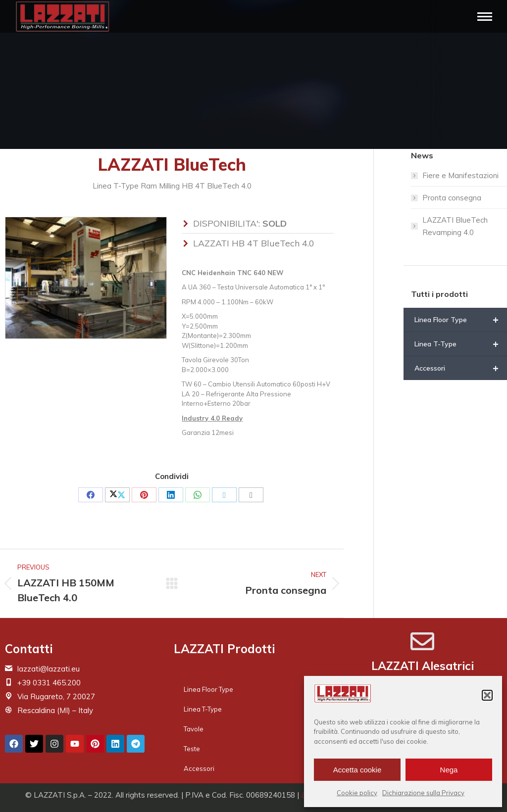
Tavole (194, 729)
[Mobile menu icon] (485, 17)
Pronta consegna (452, 198)
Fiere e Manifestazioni (460, 175)
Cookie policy (357, 793)
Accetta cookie (357, 770)
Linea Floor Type (461, 320)
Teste (192, 749)
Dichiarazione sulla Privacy (423, 793)
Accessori (461, 368)
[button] (487, 695)
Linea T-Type (461, 344)
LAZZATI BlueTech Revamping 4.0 (455, 226)
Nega (449, 770)
